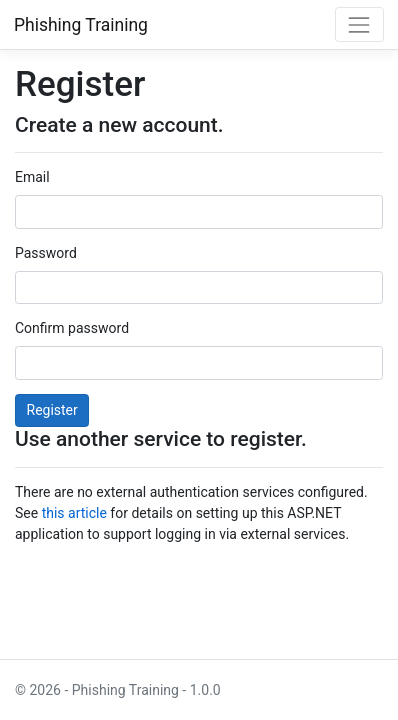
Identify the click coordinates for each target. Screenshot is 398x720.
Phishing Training (81, 25)
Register (52, 410)
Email (32, 177)
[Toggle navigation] (359, 24)
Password (46, 253)
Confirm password (72, 328)
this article (74, 513)
